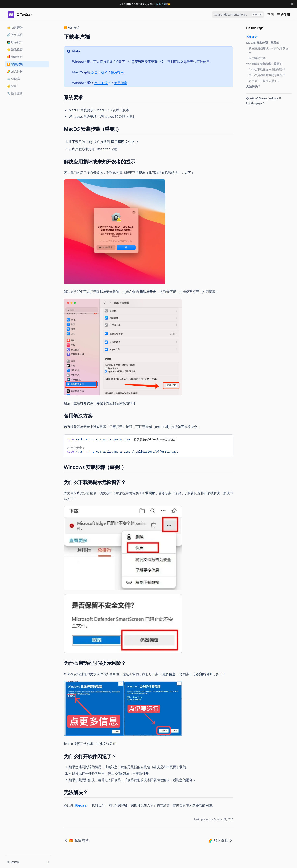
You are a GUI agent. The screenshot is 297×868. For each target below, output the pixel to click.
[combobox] (238, 15)
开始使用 (284, 15)
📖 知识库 (13, 79)
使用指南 (117, 72)
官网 (271, 15)
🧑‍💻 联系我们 (15, 42)
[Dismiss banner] (292, 4)
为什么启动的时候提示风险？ (267, 75)
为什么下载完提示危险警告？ (267, 69)
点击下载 (100, 72)
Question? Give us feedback (264, 98)
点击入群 (161, 4)
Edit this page (256, 103)
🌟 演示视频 (15, 49)
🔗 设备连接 (15, 35)
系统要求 (252, 37)
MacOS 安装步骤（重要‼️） (263, 43)
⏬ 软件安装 (15, 64)
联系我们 (81, 805)
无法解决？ (253, 86)
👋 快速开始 (15, 28)
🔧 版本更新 (15, 93)
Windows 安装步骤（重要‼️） (265, 64)
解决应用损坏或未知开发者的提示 (269, 50)
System (13, 862)
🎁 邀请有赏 (15, 57)
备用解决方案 (257, 58)
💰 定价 (12, 86)
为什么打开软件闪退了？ (264, 81)
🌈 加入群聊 (15, 71)
